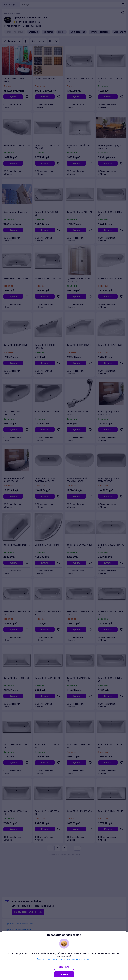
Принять (64, 974)
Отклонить (64, 967)
